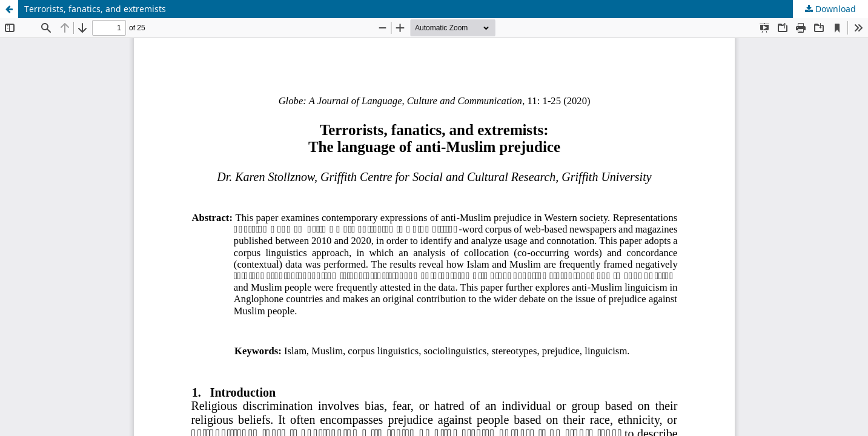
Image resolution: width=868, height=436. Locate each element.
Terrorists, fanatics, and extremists (95, 9)
